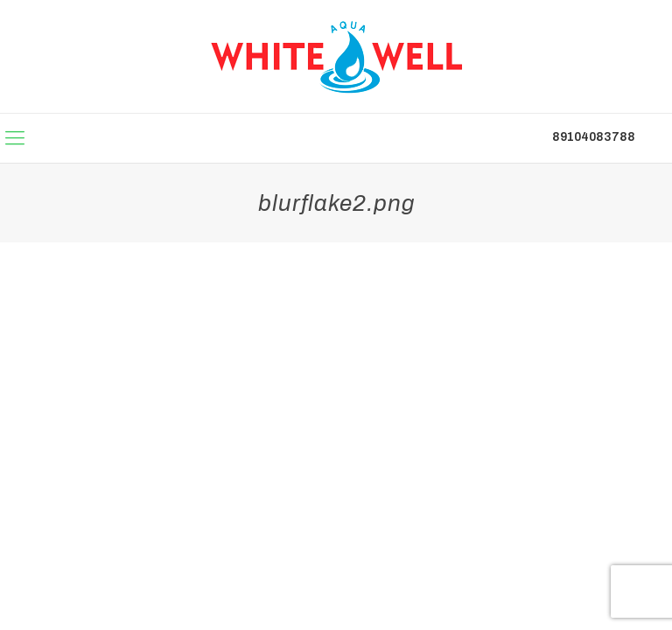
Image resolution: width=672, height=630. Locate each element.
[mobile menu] (15, 138)
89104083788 (594, 137)
